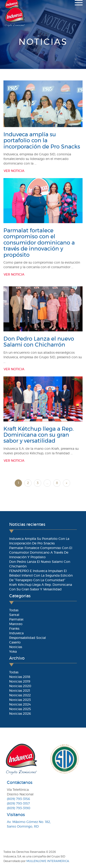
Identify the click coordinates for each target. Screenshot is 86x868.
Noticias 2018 (20, 677)
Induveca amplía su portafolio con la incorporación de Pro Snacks (42, 141)
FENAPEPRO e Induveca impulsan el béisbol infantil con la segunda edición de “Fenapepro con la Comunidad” (41, 576)
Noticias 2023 (20, 700)
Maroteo (16, 624)
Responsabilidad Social (28, 638)
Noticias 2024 (20, 705)
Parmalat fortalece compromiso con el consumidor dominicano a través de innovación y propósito (39, 243)
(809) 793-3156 (18, 799)
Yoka (13, 652)
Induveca (16, 633)
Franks (14, 629)
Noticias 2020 (20, 686)
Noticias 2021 (20, 691)
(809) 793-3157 (18, 804)
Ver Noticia (14, 171)
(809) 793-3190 (19, 808)
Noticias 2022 (20, 695)
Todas (14, 610)
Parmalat (16, 620)
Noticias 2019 (20, 682)
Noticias (16, 647)
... (47, 483)
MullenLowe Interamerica (48, 861)
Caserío (15, 643)
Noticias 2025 (20, 709)
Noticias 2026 (20, 714)
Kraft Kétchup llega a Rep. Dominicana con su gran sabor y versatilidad (39, 435)
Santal (14, 615)
